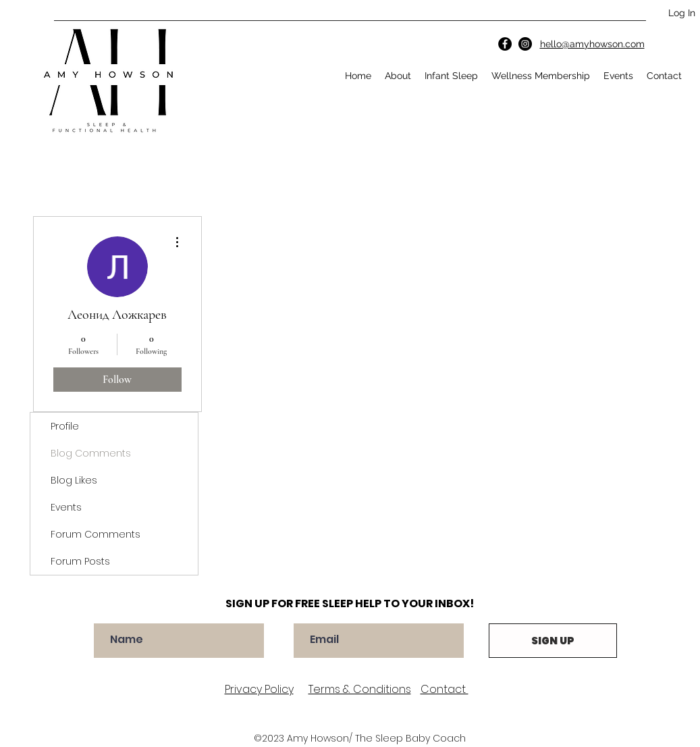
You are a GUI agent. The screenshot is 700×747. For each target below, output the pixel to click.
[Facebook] (505, 44)
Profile (65, 426)
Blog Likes (74, 480)
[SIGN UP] (553, 641)
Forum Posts (80, 561)
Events (66, 507)
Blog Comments (91, 453)
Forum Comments (96, 534)
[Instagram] (525, 44)
